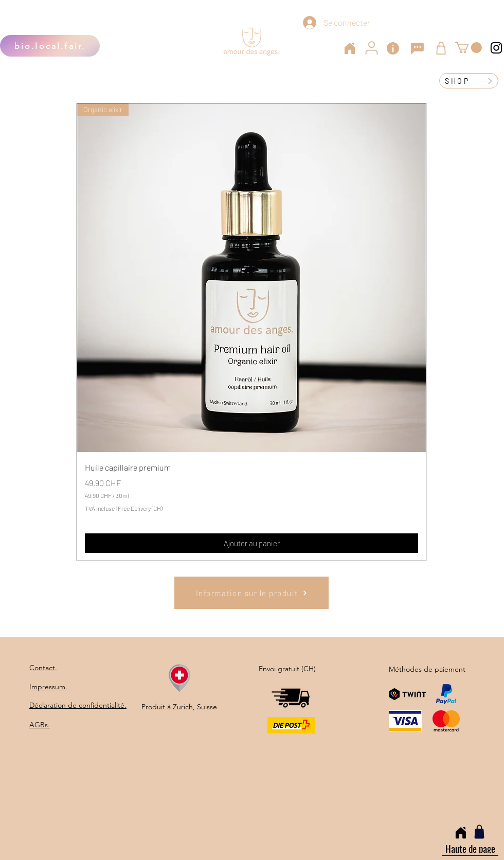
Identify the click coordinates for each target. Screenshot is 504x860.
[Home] (350, 48)
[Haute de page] (470, 848)
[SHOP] (469, 81)
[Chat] (417, 48)
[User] (371, 48)
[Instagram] (496, 48)
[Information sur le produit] (251, 593)
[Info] (393, 48)
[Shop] (441, 48)
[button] (469, 48)
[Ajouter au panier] (251, 543)
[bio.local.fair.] (50, 46)
